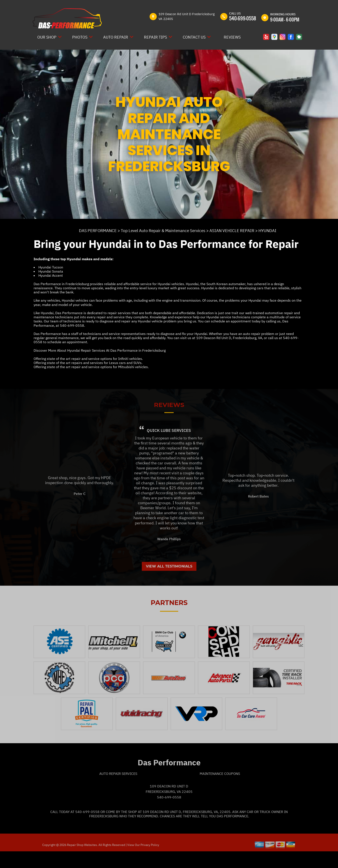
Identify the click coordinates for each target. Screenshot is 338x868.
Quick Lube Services (169, 446)
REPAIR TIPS (155, 37)
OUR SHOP (47, 37)
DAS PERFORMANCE (98, 231)
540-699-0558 (243, 18)
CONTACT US (194, 37)
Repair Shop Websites (82, 861)
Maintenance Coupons (220, 789)
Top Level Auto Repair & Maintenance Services (163, 231)
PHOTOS (80, 37)
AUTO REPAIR (116, 37)
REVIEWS (232, 37)
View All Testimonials (169, 582)
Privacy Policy (150, 861)
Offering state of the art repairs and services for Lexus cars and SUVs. (88, 363)
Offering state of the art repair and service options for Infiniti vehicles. (88, 359)
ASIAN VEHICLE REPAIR (232, 231)
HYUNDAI (267, 231)
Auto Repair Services (118, 789)
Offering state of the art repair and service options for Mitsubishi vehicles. (91, 367)
